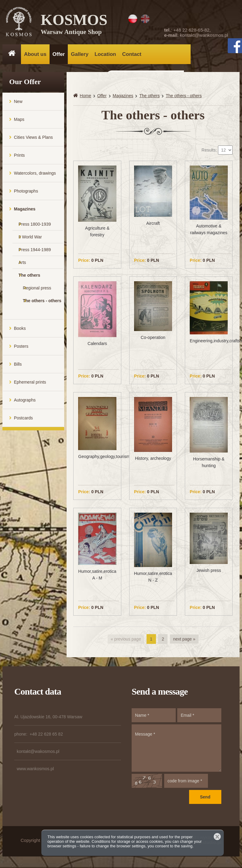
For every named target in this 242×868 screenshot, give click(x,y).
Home (85, 98)
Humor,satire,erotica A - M (97, 577)
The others (29, 277)
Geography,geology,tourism (97, 459)
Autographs (25, 402)
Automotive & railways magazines (209, 232)
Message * (176, 750)
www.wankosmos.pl (35, 771)
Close (217, 837)
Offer (59, 54)
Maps (19, 121)
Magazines (25, 211)
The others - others (42, 303)
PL (133, 19)
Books (20, 330)
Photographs (26, 193)
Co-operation (153, 340)
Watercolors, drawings (35, 175)
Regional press (37, 290)
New (18, 104)
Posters (21, 348)
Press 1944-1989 (35, 252)
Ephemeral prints (30, 384)
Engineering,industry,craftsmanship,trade (209, 343)
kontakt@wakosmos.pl (38, 754)
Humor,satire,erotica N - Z (153, 579)
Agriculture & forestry (97, 234)
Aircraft (153, 225)
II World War (30, 239)
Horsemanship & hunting (209, 464)
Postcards (23, 420)
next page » (184, 641)
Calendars (97, 346)
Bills (18, 366)
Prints (19, 157)
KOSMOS (75, 24)
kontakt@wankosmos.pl (204, 35)
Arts (22, 265)
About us (35, 54)
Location (105, 54)
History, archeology (153, 461)
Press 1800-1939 (35, 226)
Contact (132, 54)
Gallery (80, 54)
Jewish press (209, 573)
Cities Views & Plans (33, 139)
